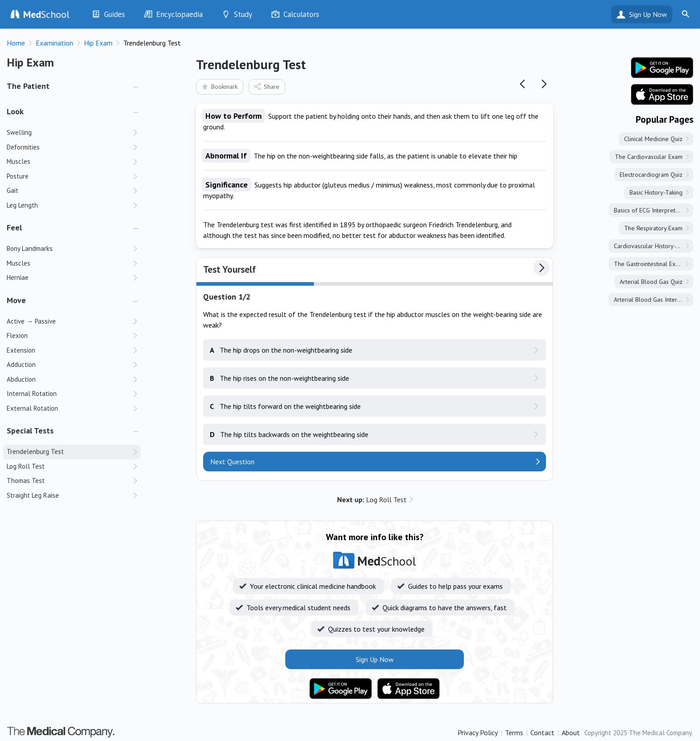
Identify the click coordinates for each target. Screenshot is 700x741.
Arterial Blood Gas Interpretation (654, 300)
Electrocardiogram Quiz (651, 175)
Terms (514, 733)
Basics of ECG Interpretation (651, 210)
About (571, 733)
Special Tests (30, 431)
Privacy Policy (478, 733)
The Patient (28, 86)
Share (266, 86)
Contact (542, 733)
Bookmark (219, 86)
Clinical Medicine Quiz (653, 139)
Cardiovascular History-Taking (653, 246)
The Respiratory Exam (653, 228)
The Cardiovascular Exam (649, 157)
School (46, 14)
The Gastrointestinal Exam (649, 264)
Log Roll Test (372, 500)
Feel (14, 227)
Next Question (232, 462)
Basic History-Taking (656, 192)
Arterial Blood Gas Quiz (651, 282)
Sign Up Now (648, 14)
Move (16, 300)
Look (15, 111)
